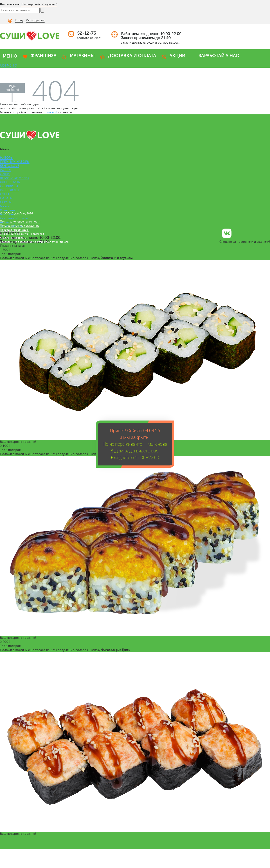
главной (51, 112)
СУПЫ (4, 194)
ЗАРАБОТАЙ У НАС (219, 56)
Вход (19, 20)
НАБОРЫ (7, 158)
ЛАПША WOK (10, 182)
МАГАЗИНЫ (82, 56)
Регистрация (35, 20)
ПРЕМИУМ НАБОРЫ (15, 162)
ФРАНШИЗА (44, 56)
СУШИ (5, 174)
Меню (4, 206)
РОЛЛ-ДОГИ (9, 190)
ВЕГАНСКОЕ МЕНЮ (15, 178)
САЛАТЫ (6, 198)
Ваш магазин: (10, 4)
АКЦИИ (177, 56)
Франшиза (7, 210)
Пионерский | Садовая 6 (39, 4)
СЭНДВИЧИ (9, 186)
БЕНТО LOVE (10, 166)
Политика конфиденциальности (20, 222)
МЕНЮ (10, 56)
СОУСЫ (6, 202)
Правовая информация (14, 230)
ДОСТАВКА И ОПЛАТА (132, 56)
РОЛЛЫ (6, 170)
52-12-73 (87, 33)
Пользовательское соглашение (20, 226)
